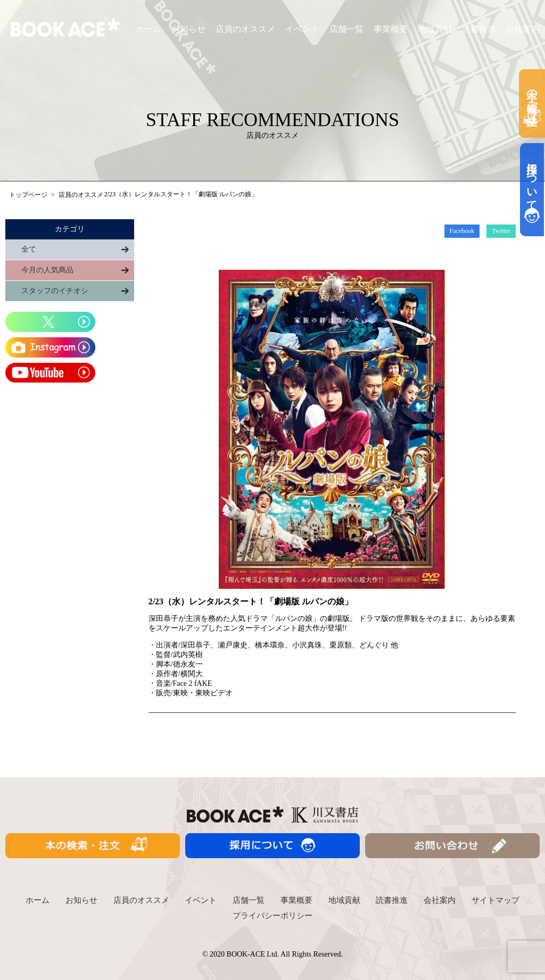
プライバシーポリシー (272, 916)
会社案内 (523, 29)
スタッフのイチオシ (55, 291)
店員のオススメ (245, 29)
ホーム (148, 29)
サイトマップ (496, 900)
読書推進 (479, 29)
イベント (302, 29)
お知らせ (188, 29)
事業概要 (391, 29)
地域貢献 (435, 29)
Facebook (462, 231)
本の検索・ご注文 (532, 103)
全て (29, 249)
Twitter (501, 231)
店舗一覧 (346, 29)
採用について (532, 190)
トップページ (28, 195)
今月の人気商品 (47, 270)
